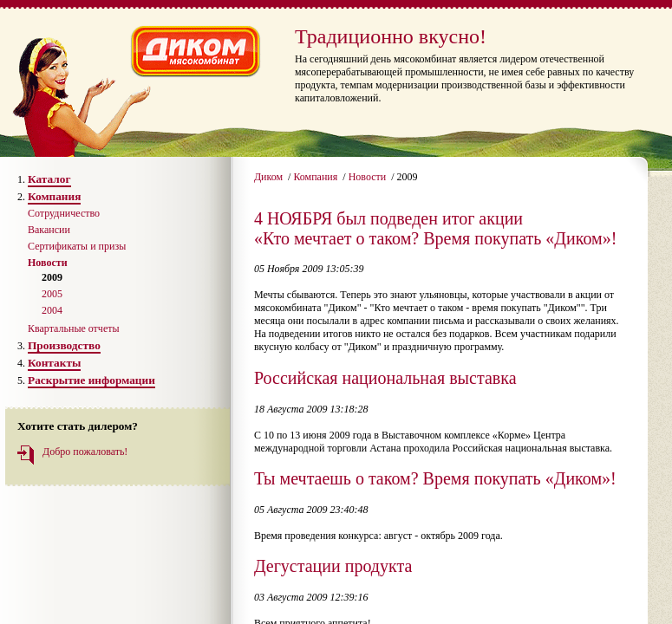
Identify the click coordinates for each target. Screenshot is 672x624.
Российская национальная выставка (385, 378)
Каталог (49, 179)
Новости (369, 177)
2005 (52, 294)
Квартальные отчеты (74, 328)
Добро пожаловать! (85, 452)
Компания (316, 177)
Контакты (54, 363)
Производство (64, 345)
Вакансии (49, 230)
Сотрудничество (64, 213)
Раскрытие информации (91, 380)
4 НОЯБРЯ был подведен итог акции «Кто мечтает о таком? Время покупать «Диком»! (435, 228)
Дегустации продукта (333, 566)
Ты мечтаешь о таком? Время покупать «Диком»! (435, 478)
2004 (52, 310)
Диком (270, 177)
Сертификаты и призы (77, 246)
